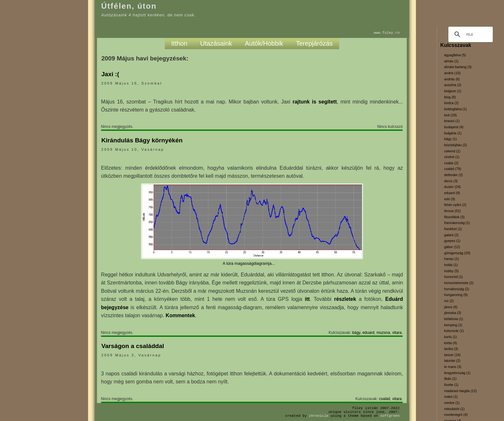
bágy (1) (450, 139)
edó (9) (450, 199)
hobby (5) (451, 271)
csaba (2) (451, 163)
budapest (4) (454, 127)
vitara (397, 333)
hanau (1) (452, 259)
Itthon (179, 43)
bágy (356, 333)
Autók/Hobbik (264, 43)
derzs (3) (451, 181)
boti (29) (450, 115)
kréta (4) (451, 343)
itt (307, 299)
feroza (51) (453, 211)
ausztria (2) (453, 85)
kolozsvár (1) (454, 331)
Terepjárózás (315, 43)
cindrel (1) (452, 157)
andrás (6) (452, 79)
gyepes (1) (452, 241)
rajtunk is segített (315, 102)
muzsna (383, 333)
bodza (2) (451, 103)
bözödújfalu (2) (456, 145)
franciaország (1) (457, 223)
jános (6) (451, 307)
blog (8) (450, 97)
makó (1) (451, 397)
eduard (368, 333)
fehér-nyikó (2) (455, 205)
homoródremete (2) (459, 283)
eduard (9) (452, 193)
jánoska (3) (453, 313)
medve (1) (452, 403)
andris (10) (452, 73)
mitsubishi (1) (454, 409)
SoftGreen (390, 416)
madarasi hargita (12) (460, 391)
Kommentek (180, 315)
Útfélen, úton (129, 6)
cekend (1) (452, 151)
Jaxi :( (110, 74)
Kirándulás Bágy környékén (142, 140)
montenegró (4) (456, 415)
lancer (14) (452, 355)
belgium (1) (453, 91)
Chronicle (319, 416)
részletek (345, 299)
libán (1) (450, 379)
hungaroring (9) (456, 295)
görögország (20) (457, 253)
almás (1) (451, 61)
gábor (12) (452, 247)
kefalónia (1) (454, 319)
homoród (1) (454, 277)
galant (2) (451, 235)
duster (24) (453, 187)
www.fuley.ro (387, 33)
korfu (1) (451, 337)
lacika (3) (451, 349)
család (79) (453, 169)
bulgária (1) (453, 133)
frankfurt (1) (453, 229)
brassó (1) (452, 121)
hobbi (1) (451, 265)
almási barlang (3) (458, 67)
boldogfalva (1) (456, 109)
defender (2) (454, 175)
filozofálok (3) (454, 217)
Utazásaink (216, 43)
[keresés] (470, 34)
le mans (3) (453, 367)
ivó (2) (449, 301)
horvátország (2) (457, 289)
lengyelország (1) (457, 373)
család (385, 399)
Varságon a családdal (133, 346)
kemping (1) (453, 325)
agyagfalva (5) (455, 55)
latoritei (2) (452, 361)
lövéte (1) (451, 385)
